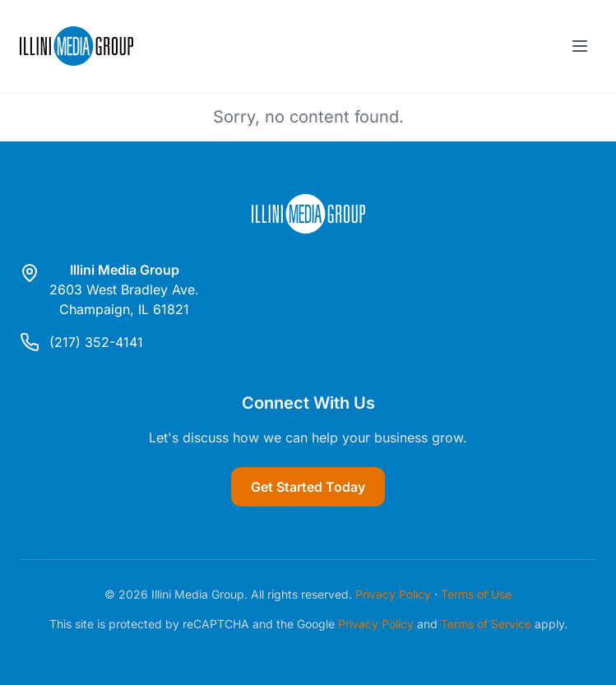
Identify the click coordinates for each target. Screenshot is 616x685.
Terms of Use (476, 594)
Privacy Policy (393, 594)
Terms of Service (486, 624)
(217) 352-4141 (96, 342)
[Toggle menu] (580, 46)
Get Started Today (308, 487)
